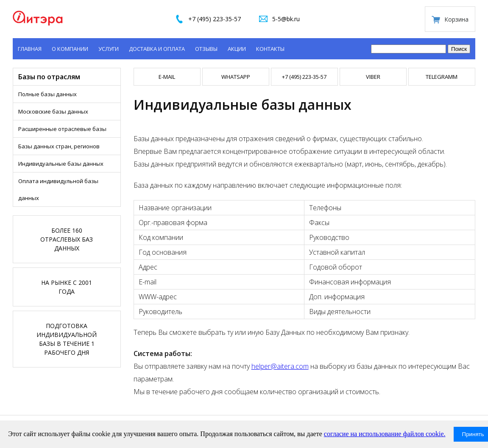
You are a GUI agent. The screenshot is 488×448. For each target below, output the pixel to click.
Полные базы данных (47, 94)
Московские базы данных (53, 111)
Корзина (456, 19)
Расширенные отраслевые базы (62, 129)
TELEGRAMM (442, 77)
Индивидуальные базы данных (61, 164)
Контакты (270, 49)
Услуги (109, 49)
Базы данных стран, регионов (59, 146)
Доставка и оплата (157, 49)
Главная (30, 49)
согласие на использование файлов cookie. (385, 434)
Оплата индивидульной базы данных (58, 189)
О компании (70, 49)
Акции (237, 49)
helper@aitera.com (280, 366)
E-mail (167, 77)
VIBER (373, 77)
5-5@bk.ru (286, 19)
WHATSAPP (236, 77)
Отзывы (206, 49)
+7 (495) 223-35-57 (215, 19)
